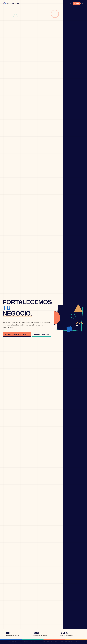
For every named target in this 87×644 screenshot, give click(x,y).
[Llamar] (71, 3)
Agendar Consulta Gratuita (17, 334)
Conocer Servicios (42, 334)
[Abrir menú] (83, 3)
